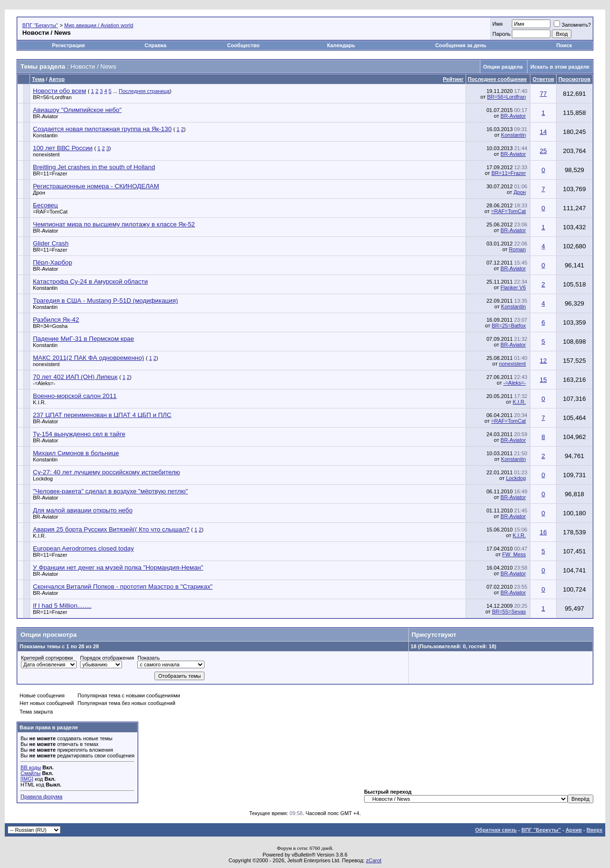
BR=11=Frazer (50, 174)
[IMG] (27, 779)
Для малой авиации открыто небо (83, 510)
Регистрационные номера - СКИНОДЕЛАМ (96, 186)
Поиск (564, 45)
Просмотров (574, 79)
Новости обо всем (60, 91)
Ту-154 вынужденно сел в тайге (79, 434)
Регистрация (68, 45)
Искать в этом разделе (560, 67)
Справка (155, 45)
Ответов (543, 79)
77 (544, 94)
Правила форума (41, 797)
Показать (148, 658)
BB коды (31, 767)
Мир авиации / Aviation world (99, 25)
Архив (574, 830)
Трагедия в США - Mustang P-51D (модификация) (105, 301)
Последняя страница (144, 91)
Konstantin (45, 135)
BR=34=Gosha (50, 326)
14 (544, 132)
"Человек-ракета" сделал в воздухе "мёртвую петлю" (110, 491)
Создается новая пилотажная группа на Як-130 (102, 129)
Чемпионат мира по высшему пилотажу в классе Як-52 (114, 224)
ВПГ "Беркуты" (40, 25)
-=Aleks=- (44, 383)
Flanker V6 (513, 287)
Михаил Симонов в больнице (76, 453)
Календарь (341, 45)
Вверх (595, 830)
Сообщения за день (461, 45)
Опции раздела (503, 67)
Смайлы (30, 773)
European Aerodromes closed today (83, 548)
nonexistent (46, 154)
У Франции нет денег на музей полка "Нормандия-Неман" (118, 567)
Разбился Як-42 (56, 320)
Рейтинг (453, 79)
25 (544, 151)
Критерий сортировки (47, 658)
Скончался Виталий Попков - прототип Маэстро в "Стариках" (123, 587)
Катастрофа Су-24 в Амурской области (90, 281)
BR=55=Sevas (509, 612)
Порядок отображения (107, 658)
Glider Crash (51, 243)
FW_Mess (514, 554)
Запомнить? (572, 25)
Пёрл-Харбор (52, 262)
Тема (38, 79)
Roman (517, 249)
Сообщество (244, 45)
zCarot (374, 860)
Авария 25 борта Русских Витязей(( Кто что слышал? (111, 529)
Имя (497, 24)
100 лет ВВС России (63, 148)
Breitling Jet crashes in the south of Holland (94, 167)
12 (544, 361)
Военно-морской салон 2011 (75, 396)
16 (544, 532)
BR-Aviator (46, 116)
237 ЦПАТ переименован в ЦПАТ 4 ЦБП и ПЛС (102, 415)
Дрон (39, 193)
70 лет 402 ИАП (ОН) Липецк (75, 377)
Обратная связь (496, 830)
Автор (56, 79)
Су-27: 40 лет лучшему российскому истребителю (107, 472)
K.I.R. (40, 402)
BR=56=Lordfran (52, 97)
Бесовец (45, 205)
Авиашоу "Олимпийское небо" (77, 110)
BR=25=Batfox (509, 326)
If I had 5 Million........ (62, 606)
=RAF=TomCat (50, 212)
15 (544, 380)
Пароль (501, 34)
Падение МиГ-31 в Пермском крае (83, 339)
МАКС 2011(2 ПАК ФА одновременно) (88, 358)
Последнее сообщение (498, 79)
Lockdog (43, 479)
